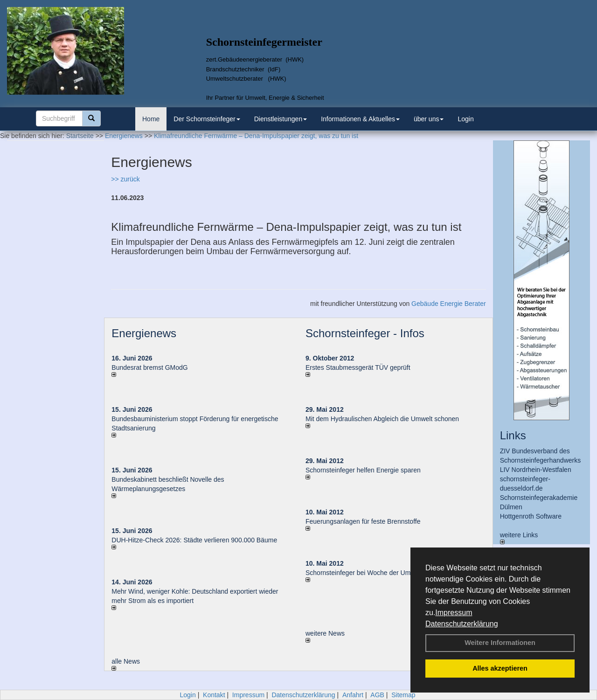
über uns (429, 119)
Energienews (144, 333)
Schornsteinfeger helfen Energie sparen (363, 470)
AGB (377, 695)
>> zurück (125, 179)
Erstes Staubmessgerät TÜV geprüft (358, 367)
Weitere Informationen (500, 643)
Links (513, 435)
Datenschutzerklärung (462, 624)
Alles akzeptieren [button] (500, 668)
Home (151, 119)
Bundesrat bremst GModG (149, 367)
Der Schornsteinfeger (207, 119)
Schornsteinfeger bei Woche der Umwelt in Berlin (377, 573)
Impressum (454, 613)
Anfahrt (353, 695)
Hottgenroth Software (531, 516)
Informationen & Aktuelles (360, 119)
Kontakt (214, 695)
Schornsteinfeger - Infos (365, 333)
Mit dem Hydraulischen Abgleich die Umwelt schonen (382, 419)
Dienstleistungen (281, 119)
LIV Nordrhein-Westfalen (536, 470)
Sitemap (403, 695)
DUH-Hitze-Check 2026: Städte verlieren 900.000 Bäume (194, 540)
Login (465, 119)
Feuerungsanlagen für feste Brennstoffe (363, 521)
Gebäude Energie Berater (449, 304)
